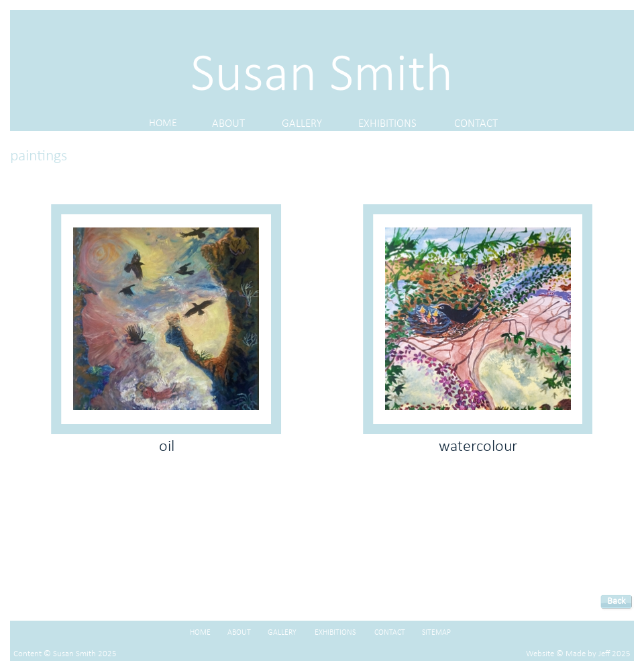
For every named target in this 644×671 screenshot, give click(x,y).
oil (167, 447)
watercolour (478, 447)
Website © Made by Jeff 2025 (578, 654)
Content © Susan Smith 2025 (65, 654)
